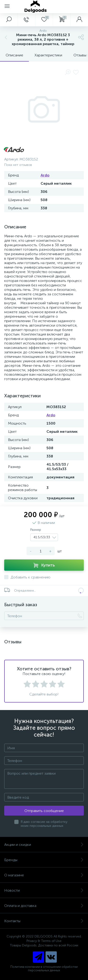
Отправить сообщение (44, 811)
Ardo (45, 175)
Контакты (44, 921)
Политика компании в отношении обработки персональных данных (44, 968)
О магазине (44, 875)
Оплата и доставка (44, 906)
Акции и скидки (44, 845)
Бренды (44, 860)
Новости (44, 890)
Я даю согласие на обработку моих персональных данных (44, 824)
